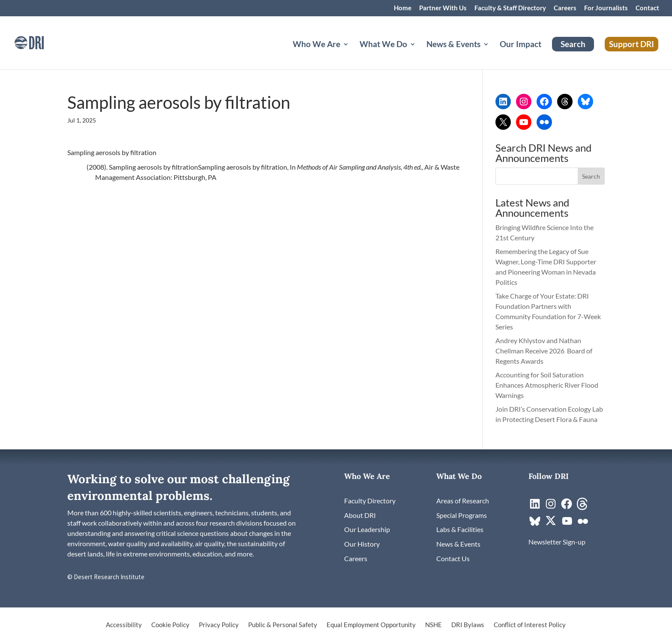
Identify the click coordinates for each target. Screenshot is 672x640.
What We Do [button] (383, 45)
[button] (591, 176)
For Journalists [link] (606, 8)
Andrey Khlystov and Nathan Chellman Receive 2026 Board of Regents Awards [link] (544, 351)
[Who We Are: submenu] (353, 54)
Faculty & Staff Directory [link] (510, 8)
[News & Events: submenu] (493, 54)
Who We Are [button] (316, 45)
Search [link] (573, 44)
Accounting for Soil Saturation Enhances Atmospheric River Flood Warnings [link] (547, 385)
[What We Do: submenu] (420, 54)
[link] (41, 42)
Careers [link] (565, 8)
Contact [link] (647, 8)
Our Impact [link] (520, 45)
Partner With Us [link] (443, 8)
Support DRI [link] (631, 44)
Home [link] (403, 8)
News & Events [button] (453, 45)
